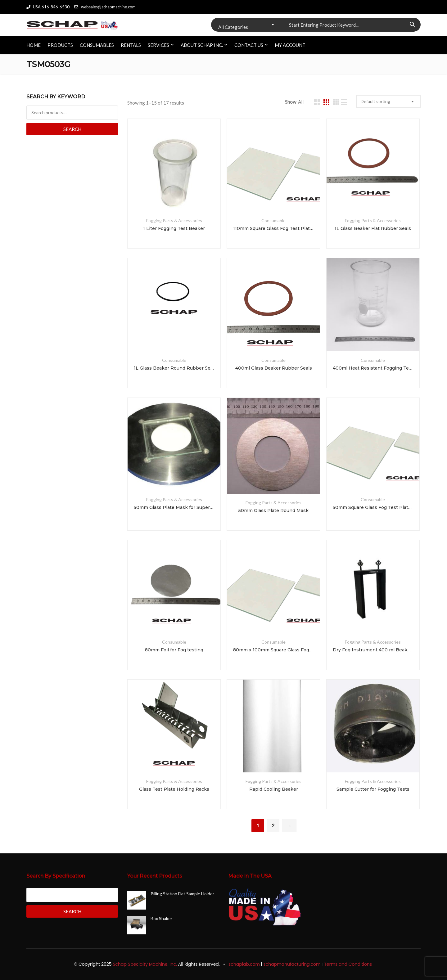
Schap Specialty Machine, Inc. (145, 964)
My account (290, 45)
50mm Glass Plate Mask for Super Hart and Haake (174, 507)
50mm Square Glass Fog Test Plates (373, 507)
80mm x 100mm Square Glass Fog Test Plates (273, 650)
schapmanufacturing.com (292, 964)
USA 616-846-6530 (48, 7)
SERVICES (158, 45)
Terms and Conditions (349, 964)
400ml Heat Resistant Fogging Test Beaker (373, 368)
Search (72, 129)
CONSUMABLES (97, 45)
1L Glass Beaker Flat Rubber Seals (373, 228)
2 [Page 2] (273, 825)
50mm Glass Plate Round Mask (273, 510)
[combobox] (246, 25)
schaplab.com (244, 964)
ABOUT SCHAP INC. (202, 45)
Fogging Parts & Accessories (174, 220)
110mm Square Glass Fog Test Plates (273, 228)
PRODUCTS (60, 45)
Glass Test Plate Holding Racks (174, 789)
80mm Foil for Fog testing (174, 650)
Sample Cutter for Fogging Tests (373, 789)
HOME (34, 45)
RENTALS (131, 45)
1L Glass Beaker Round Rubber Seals (174, 368)
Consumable (273, 220)
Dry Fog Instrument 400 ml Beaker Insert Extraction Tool (373, 650)
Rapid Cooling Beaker (274, 789)
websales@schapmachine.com (105, 7)
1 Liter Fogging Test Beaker (174, 228)
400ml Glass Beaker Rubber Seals (274, 368)
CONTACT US (249, 45)
